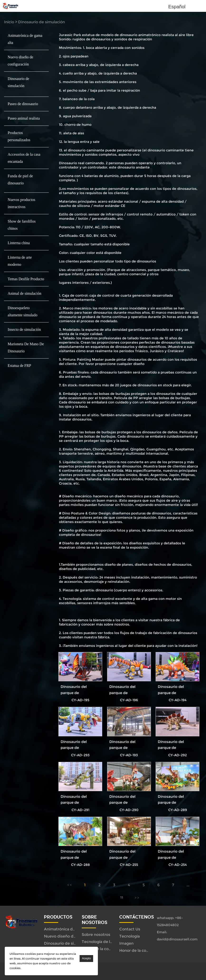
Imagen (126, 943)
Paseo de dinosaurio (23, 104)
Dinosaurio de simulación (41, 22)
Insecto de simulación (24, 329)
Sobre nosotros (96, 935)
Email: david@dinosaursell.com (177, 936)
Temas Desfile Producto (26, 279)
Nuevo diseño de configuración (73, 936)
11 (122, 898)
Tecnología (129, 936)
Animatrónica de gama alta (69, 929)
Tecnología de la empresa (106, 942)
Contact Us (130, 929)
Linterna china (19, 243)
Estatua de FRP (19, 366)
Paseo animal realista (24, 118)
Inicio (9, 22)
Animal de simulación (24, 293)
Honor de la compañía (102, 949)
